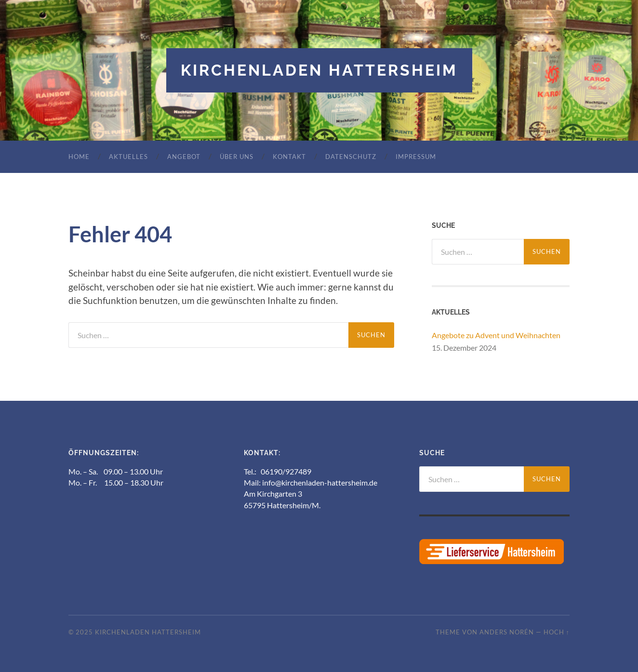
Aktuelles (128, 157)
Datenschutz (351, 157)
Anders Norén (507, 632)
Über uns (237, 157)
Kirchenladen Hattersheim (319, 70)
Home (79, 157)
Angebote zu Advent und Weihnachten (496, 335)
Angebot (184, 157)
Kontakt (289, 157)
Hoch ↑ (557, 632)
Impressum (416, 157)
